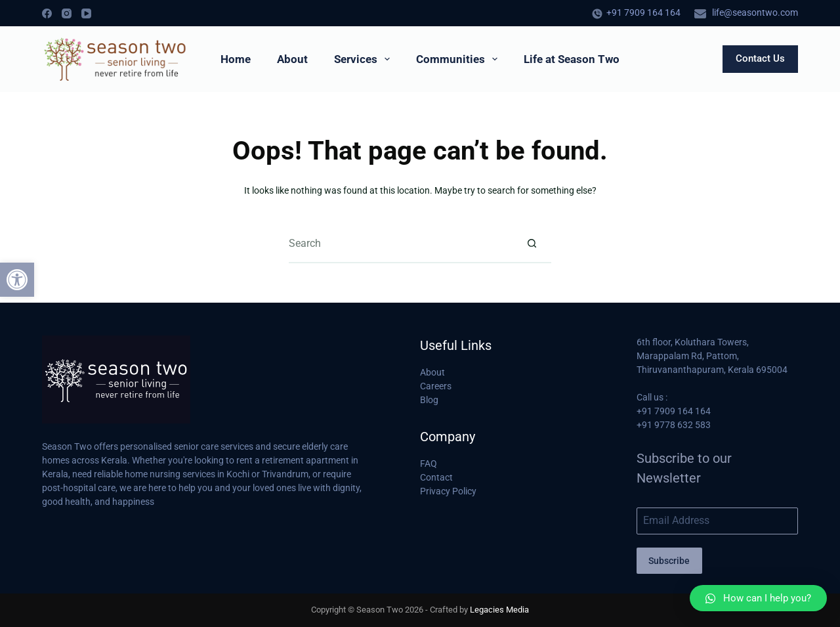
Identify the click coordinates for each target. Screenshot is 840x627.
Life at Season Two (572, 59)
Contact (436, 477)
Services (365, 59)
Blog (429, 400)
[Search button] (532, 244)
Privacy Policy (448, 491)
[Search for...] (400, 244)
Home (236, 59)
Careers (436, 386)
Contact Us (760, 58)
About (292, 59)
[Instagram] (67, 13)
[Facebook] (47, 13)
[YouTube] (86, 13)
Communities (459, 59)
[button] (17, 280)
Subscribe (669, 561)
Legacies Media (499, 610)
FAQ (429, 464)
